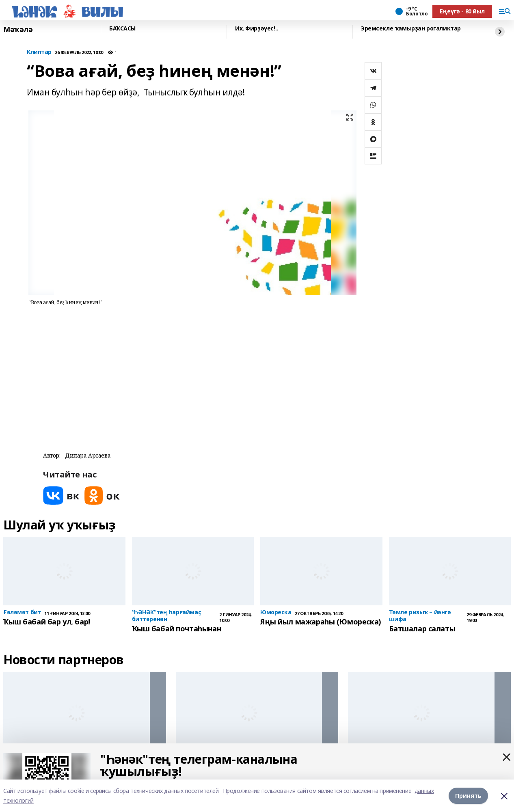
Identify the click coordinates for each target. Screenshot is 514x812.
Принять (468, 796)
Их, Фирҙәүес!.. (257, 29)
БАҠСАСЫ (122, 29)
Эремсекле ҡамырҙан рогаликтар (411, 29)
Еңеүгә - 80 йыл (462, 11)
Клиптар (39, 52)
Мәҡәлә (18, 30)
